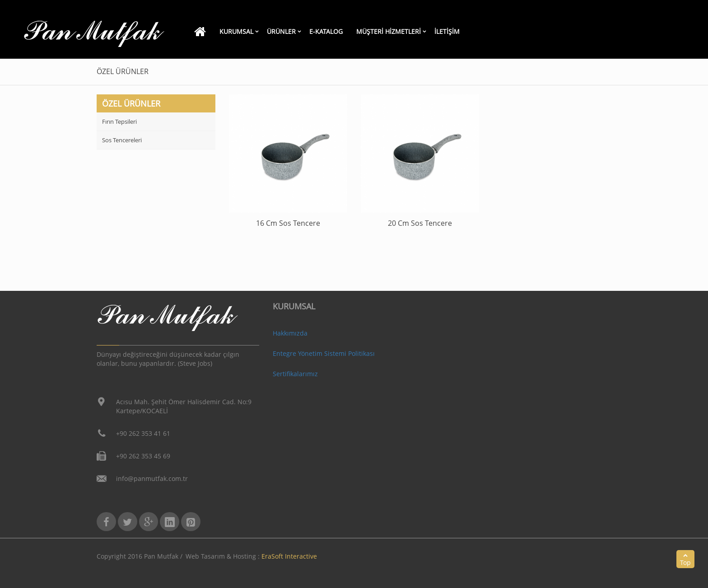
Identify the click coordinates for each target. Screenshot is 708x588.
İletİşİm (447, 31)
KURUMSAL (236, 31)
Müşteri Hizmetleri (389, 31)
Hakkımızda (290, 333)
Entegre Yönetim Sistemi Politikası (324, 353)
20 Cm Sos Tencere (420, 223)
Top (685, 559)
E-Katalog (326, 31)
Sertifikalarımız (295, 374)
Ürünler (281, 31)
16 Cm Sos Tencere (288, 223)
